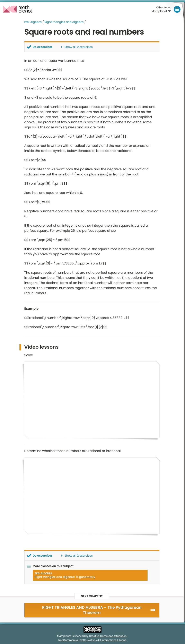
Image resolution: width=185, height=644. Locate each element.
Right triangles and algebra (64, 22)
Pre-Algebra (33, 22)
